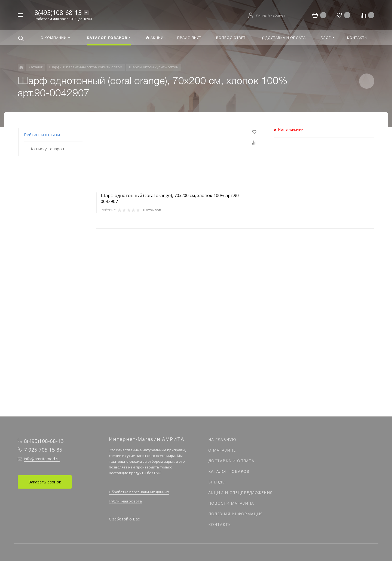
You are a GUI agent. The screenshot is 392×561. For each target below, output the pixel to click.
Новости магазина (231, 503)
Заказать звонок (45, 482)
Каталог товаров (229, 471)
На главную (222, 439)
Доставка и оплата (231, 461)
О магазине (222, 450)
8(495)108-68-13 (58, 13)
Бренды (217, 482)
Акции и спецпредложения (240, 493)
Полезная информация (235, 514)
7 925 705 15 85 (43, 450)
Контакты (220, 524)
